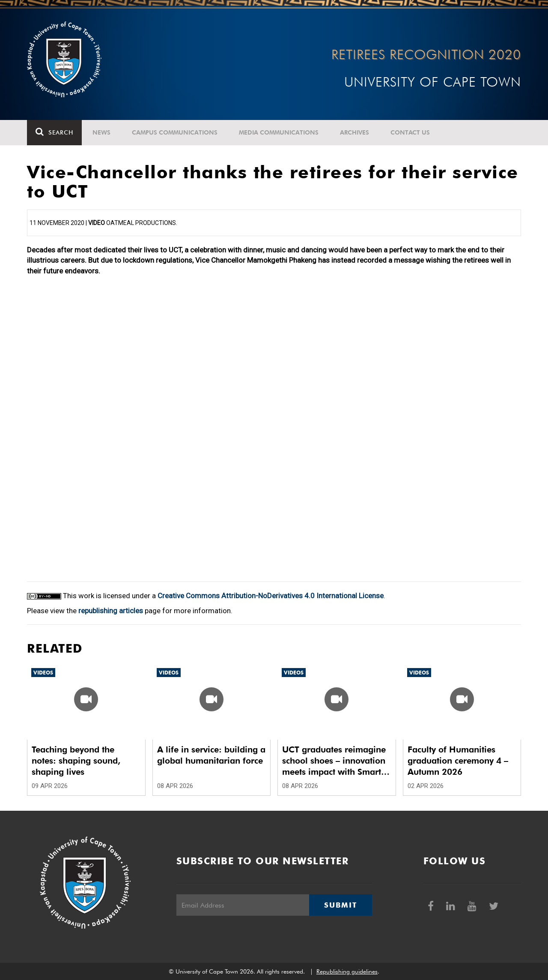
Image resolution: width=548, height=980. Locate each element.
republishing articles (111, 611)
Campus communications (175, 132)
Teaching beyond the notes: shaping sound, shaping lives (76, 761)
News (101, 132)
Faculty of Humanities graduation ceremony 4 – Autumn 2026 (458, 761)
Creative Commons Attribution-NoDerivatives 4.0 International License (271, 596)
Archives (354, 132)
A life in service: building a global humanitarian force (211, 755)
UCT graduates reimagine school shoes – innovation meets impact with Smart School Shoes (334, 761)
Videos (43, 673)
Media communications (279, 132)
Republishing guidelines (347, 971)
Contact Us (410, 132)
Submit (340, 905)
